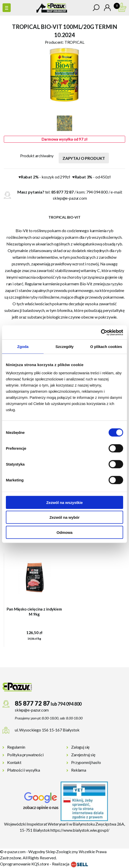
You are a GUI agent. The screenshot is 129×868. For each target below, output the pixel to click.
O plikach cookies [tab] (106, 347)
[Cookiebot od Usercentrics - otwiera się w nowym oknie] (101, 332)
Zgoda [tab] (23, 347)
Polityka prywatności (25, 755)
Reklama (79, 770)
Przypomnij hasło (86, 762)
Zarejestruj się (83, 755)
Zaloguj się (80, 747)
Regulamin (16, 747)
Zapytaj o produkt (84, 158)
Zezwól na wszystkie (64, 502)
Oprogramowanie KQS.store (24, 864)
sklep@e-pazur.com (70, 198)
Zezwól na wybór (64, 517)
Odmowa (64, 532)
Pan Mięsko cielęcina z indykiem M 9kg (34, 612)
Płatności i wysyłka (24, 770)
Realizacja (70, 864)
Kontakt (14, 762)
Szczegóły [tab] (64, 347)
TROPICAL (74, 42)
